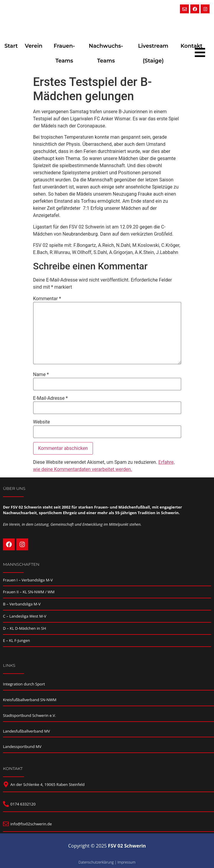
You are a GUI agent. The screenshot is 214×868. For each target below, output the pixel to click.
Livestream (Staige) (153, 53)
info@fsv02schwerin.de (31, 824)
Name (41, 375)
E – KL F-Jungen (16, 640)
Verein (34, 46)
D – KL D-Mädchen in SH (25, 628)
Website (42, 422)
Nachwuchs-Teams (106, 53)
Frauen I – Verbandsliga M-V (28, 580)
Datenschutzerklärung (96, 862)
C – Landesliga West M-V (25, 616)
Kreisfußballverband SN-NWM (30, 700)
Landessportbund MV (22, 746)
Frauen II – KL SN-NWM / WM (29, 592)
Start (11, 46)
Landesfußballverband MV (26, 731)
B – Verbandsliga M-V (22, 604)
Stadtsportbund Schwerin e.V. (29, 715)
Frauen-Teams (64, 53)
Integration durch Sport (24, 684)
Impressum (127, 862)
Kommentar (47, 299)
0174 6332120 (23, 804)
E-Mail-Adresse (50, 398)
